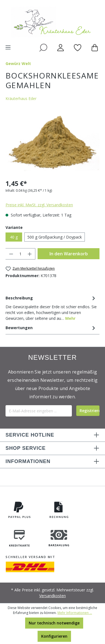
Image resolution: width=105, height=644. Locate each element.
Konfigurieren (54, 636)
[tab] (51, 308)
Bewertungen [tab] (51, 328)
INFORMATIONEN (28, 461)
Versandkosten (53, 596)
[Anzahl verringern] (11, 254)
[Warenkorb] (96, 47)
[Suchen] (43, 47)
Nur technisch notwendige (54, 623)
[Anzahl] (20, 254)
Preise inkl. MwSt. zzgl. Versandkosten (39, 205)
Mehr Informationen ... (75, 613)
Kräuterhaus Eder (21, 98)
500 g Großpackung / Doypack (55, 237)
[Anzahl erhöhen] (30, 254)
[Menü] (8, 47)
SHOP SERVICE (26, 448)
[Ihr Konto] (61, 47)
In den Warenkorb (69, 254)
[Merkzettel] (78, 47)
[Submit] (88, 411)
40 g (14, 237)
